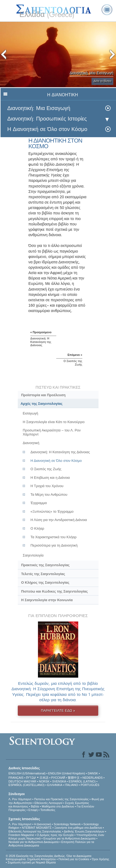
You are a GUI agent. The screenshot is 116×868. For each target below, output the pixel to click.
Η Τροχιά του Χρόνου (47, 486)
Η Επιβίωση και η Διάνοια (50, 478)
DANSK (93, 773)
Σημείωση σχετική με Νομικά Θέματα (32, 862)
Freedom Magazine (21, 835)
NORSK (44, 781)
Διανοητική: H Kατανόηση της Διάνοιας (60, 452)
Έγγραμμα (38, 503)
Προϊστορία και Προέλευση (43, 395)
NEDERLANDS (92, 778)
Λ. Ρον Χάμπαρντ (20, 799)
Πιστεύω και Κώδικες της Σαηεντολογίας (54, 591)
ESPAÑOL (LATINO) (82, 781)
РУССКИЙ (58, 778)
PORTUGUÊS (90, 785)
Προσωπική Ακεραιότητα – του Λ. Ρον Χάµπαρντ (52, 432)
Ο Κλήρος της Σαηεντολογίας (45, 582)
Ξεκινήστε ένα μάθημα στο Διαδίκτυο (78, 828)
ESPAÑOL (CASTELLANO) (27, 785)
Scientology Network (67, 824)
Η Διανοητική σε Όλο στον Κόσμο (47, 129)
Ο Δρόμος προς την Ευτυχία (55, 835)
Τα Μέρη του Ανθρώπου (49, 495)
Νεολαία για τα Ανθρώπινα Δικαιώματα (34, 842)
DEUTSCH (16, 781)
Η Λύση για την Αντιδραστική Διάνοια (59, 520)
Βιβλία (35, 806)
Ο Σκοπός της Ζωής (46, 469)
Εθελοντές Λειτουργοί (48, 803)
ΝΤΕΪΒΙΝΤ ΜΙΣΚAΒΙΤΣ (37, 828)
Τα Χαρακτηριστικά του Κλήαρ (53, 537)
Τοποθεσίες (48, 810)
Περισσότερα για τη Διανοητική (54, 545)
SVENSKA (59, 781)
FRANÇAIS (16, 778)
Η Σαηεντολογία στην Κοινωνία (47, 600)
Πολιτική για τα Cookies (74, 859)
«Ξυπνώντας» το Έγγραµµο (52, 511)
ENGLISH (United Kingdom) (67, 773)
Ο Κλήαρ (37, 528)
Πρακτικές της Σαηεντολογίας (45, 565)
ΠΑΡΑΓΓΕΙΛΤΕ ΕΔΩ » (58, 711)
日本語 (44, 778)
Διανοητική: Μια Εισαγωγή (39, 108)
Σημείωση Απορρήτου (41, 859)
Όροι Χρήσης (100, 859)
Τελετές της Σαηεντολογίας (43, 574)
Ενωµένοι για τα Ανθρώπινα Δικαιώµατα (69, 838)
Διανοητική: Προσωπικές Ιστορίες (47, 119)
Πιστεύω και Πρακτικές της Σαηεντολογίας (61, 799)
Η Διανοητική (43, 824)
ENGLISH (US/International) (27, 773)
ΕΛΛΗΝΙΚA (55, 785)
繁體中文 (74, 778)
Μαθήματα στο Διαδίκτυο (58, 806)
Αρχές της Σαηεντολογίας (42, 404)
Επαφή (33, 810)
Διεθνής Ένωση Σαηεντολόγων (84, 831)
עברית (31, 777)
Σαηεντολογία (33, 555)
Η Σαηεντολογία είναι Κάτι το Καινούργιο (54, 422)
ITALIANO (71, 785)
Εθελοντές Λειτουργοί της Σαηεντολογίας (35, 831)
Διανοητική (31, 443)
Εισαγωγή (30, 413)
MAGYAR (30, 781)
